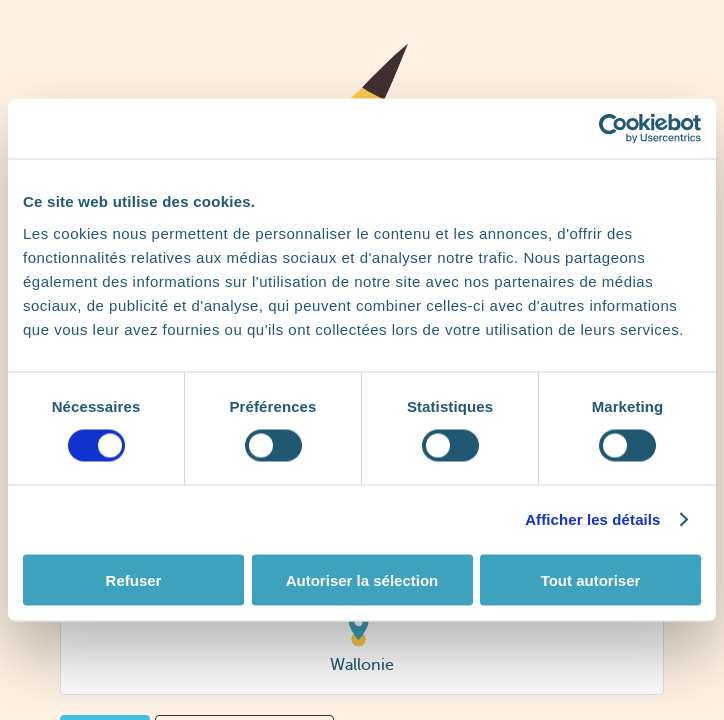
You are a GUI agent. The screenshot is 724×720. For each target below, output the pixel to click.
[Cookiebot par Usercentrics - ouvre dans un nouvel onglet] (613, 129)
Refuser (134, 579)
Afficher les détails (592, 519)
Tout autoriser (591, 579)
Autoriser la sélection (362, 579)
